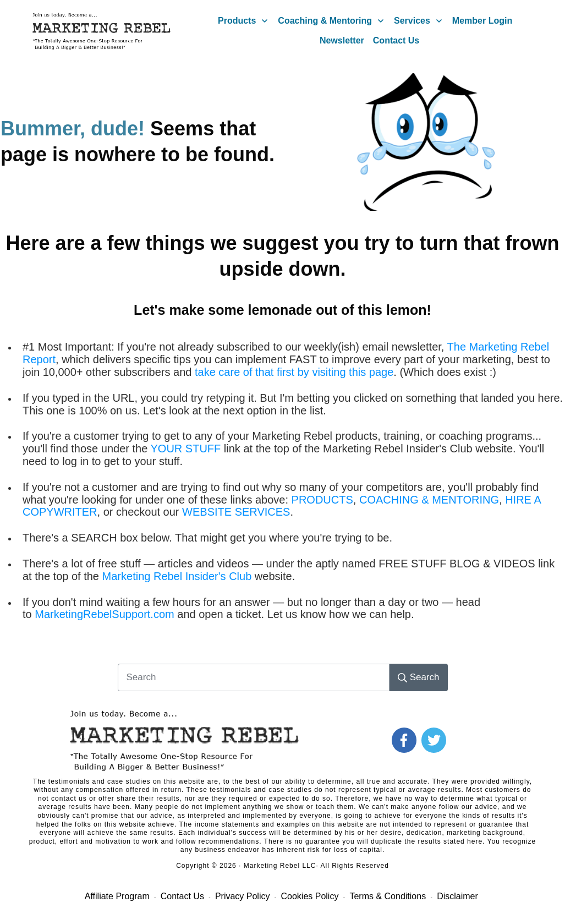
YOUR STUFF (186, 449)
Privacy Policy (243, 896)
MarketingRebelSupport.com (104, 614)
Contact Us (182, 896)
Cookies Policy (309, 896)
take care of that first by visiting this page (294, 372)
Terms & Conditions (388, 896)
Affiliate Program (117, 896)
